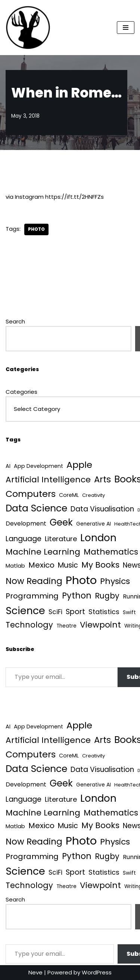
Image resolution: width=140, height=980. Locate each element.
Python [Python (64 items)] (77, 596)
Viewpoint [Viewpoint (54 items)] (100, 625)
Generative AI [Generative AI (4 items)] (94, 524)
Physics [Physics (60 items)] (115, 581)
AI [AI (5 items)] (8, 466)
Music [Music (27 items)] (68, 565)
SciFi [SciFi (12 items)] (55, 612)
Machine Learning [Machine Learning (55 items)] (43, 552)
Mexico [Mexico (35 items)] (41, 565)
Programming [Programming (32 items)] (32, 596)
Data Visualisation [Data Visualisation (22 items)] (102, 509)
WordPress (97, 972)
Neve (35, 972)
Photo (36, 229)
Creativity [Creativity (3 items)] (94, 495)
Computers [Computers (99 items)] (31, 494)
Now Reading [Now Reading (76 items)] (34, 581)
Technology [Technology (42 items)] (29, 625)
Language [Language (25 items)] (24, 539)
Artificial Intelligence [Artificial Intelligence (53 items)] (48, 480)
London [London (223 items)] (98, 538)
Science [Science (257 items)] (25, 611)
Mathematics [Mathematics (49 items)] (111, 552)
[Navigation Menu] (126, 28)
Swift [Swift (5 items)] (129, 612)
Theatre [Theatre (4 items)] (66, 626)
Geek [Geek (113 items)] (61, 522)
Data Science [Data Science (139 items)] (36, 508)
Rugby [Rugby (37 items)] (107, 596)
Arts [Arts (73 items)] (102, 479)
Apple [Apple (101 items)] (79, 465)
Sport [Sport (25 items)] (75, 612)
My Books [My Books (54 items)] (100, 565)
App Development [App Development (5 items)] (38, 466)
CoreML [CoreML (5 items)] (69, 495)
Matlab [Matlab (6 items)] (15, 566)
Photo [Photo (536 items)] (81, 580)
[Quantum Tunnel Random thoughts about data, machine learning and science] (28, 28)
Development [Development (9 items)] (26, 523)
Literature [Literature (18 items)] (61, 539)
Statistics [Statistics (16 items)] (104, 612)
